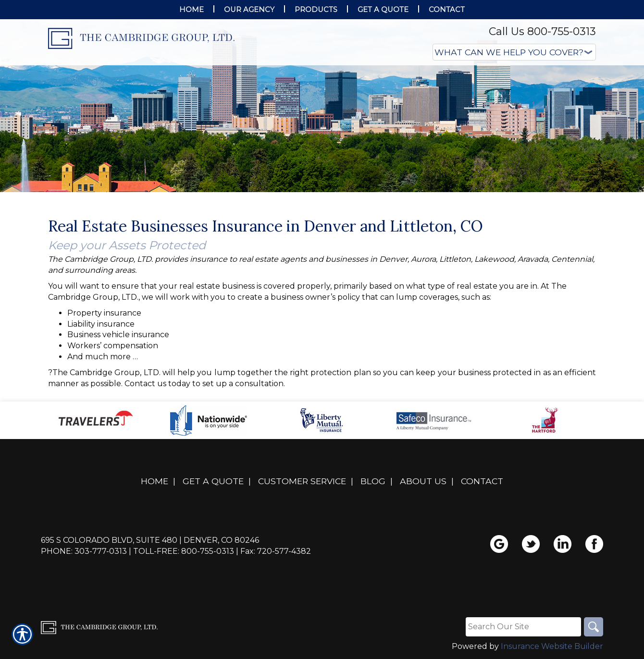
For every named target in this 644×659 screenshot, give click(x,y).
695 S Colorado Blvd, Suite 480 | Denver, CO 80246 (150, 540)
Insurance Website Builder (552, 646)
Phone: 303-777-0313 (84, 551)
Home (155, 481)
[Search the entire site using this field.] (523, 627)
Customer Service (302, 481)
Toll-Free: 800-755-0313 (184, 551)
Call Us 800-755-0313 (542, 31)
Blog (373, 481)
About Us (423, 481)
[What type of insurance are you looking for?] (514, 52)
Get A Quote (213, 481)
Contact (482, 481)
